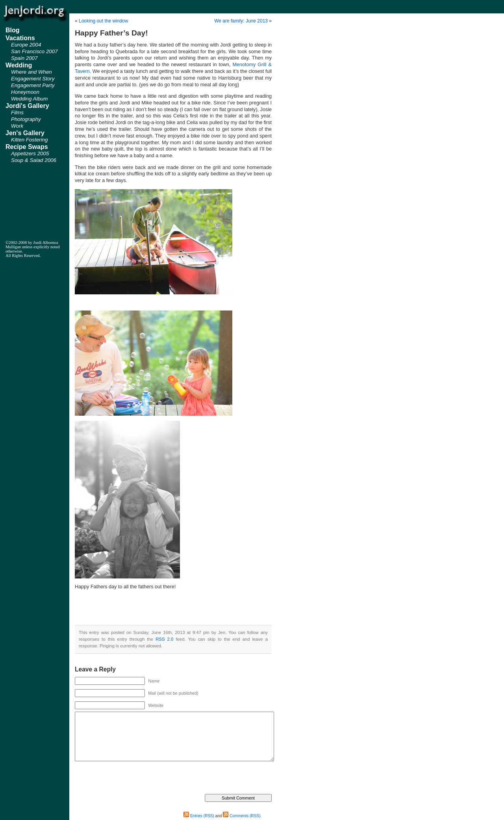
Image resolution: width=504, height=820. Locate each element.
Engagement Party (33, 85)
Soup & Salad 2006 (34, 160)
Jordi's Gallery (27, 106)
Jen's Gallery (25, 133)
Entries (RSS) (199, 816)
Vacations (20, 38)
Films (17, 112)
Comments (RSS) (242, 816)
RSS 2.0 (164, 639)
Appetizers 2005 (30, 153)
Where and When (31, 72)
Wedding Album (29, 99)
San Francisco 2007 (34, 51)
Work (17, 126)
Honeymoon (25, 92)
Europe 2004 (26, 45)
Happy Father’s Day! (111, 33)
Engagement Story (33, 79)
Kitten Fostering (29, 140)
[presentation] (135, 779)
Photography (26, 119)
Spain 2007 (24, 58)
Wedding (19, 65)
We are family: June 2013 (241, 21)
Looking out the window (103, 21)
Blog (13, 30)
